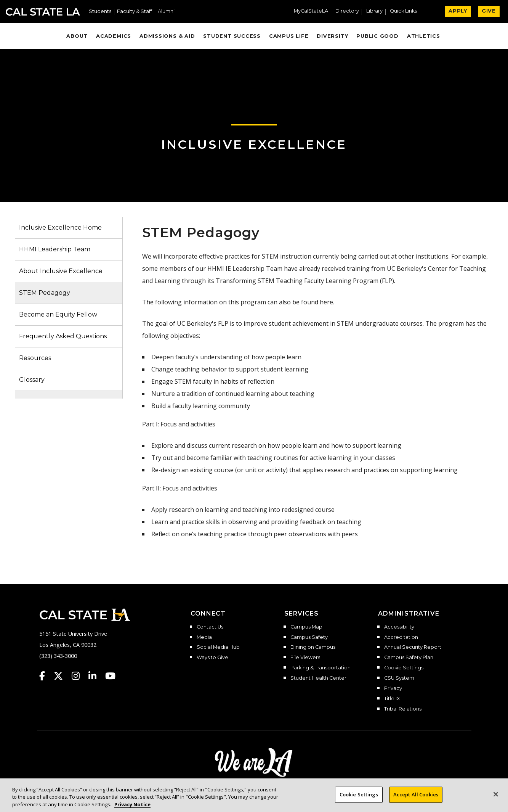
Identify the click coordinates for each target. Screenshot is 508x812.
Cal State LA (43, 12)
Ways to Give (212, 658)
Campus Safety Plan (409, 658)
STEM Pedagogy (45, 293)
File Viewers (305, 658)
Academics (114, 36)
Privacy (393, 688)
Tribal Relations (403, 709)
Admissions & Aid (167, 36)
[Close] (496, 800)
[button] (406, 12)
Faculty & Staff (135, 12)
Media (204, 637)
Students (100, 12)
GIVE (489, 11)
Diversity (332, 36)
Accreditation (401, 637)
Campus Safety (309, 637)
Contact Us (210, 627)
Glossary (32, 380)
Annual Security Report (413, 647)
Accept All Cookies (416, 800)
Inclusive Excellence (254, 144)
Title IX (392, 699)
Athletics (424, 36)
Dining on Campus (313, 647)
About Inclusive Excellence (61, 271)
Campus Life (289, 36)
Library (374, 11)
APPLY (458, 11)
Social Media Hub (218, 647)
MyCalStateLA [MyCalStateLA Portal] (311, 11)
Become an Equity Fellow (58, 314)
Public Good (377, 36)
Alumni (166, 12)
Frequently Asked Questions (63, 336)
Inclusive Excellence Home (60, 228)
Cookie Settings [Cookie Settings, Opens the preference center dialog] (359, 800)
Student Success (232, 36)
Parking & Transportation (321, 668)
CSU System (399, 678)
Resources (35, 358)
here (326, 302)
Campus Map (306, 627)
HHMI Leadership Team (55, 249)
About (77, 36)
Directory (347, 11)
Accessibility (399, 627)
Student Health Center (318, 678)
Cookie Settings (404, 668)
